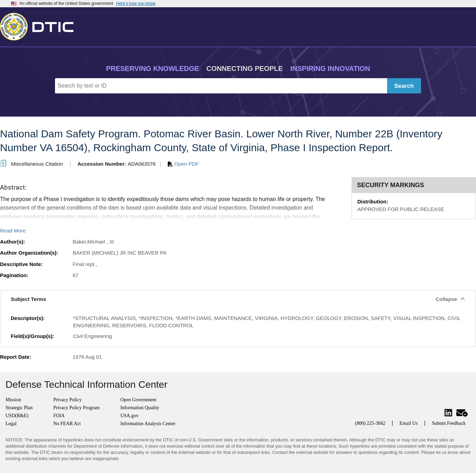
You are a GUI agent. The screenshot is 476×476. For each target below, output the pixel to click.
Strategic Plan (19, 408)
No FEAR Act (67, 424)
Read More (13, 231)
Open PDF (183, 164)
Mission (13, 400)
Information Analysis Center (148, 424)
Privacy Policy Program (76, 408)
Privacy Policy (67, 400)
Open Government (138, 400)
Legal (11, 424)
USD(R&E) (17, 416)
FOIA (59, 416)
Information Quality (140, 408)
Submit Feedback (449, 423)
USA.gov (130, 416)
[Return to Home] (40, 25)
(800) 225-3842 (370, 423)
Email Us (409, 423)
